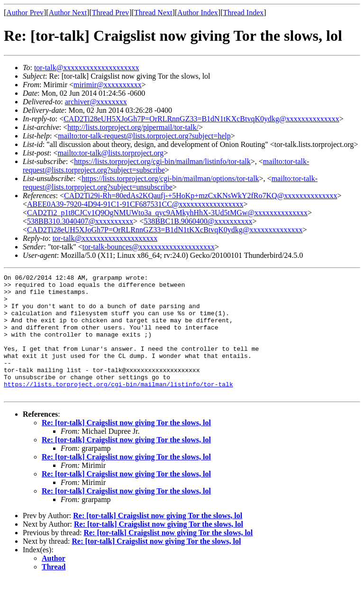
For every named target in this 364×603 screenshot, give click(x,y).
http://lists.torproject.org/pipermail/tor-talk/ (133, 127)
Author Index (198, 13)
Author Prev (25, 13)
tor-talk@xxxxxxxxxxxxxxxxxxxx (87, 68)
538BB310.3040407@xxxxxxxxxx (80, 221)
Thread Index (244, 13)
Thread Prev (111, 13)
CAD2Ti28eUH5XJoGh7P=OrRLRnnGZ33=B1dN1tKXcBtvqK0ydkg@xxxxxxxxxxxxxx (201, 119)
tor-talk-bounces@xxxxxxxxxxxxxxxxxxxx (149, 247)
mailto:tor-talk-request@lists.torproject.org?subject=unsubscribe (170, 183)
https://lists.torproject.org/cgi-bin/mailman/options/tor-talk (170, 178)
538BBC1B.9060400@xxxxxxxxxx (198, 221)
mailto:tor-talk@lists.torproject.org (110, 153)
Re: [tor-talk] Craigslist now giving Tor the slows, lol (126, 447)
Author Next (68, 13)
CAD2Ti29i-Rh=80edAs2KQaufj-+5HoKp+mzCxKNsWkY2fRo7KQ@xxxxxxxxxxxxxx (200, 196)
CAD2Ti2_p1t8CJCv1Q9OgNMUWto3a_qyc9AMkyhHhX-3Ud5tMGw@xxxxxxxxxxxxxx (167, 213)
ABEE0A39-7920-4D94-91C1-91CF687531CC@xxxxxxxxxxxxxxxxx (135, 204)
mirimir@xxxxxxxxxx (108, 85)
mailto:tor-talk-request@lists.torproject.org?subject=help (144, 136)
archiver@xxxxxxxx (96, 102)
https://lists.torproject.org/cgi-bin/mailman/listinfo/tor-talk (162, 161)
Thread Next (153, 13)
